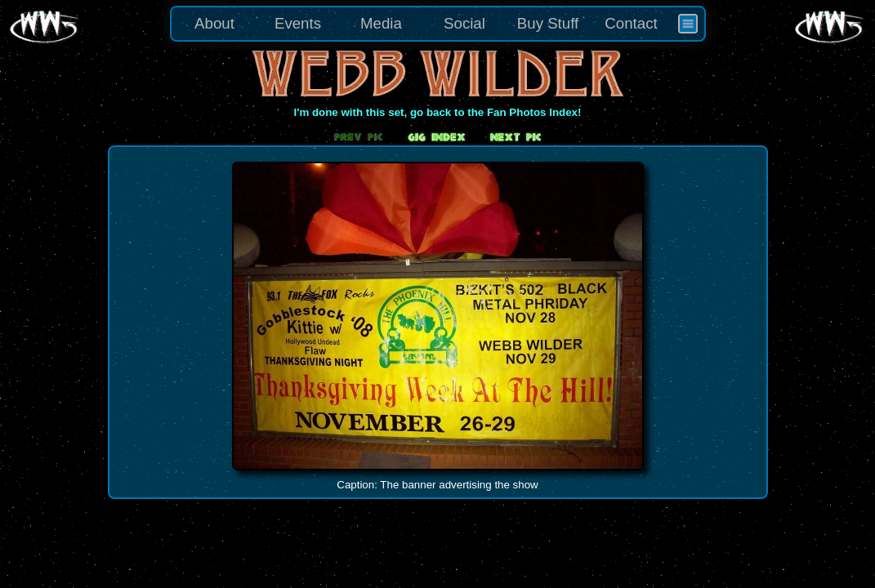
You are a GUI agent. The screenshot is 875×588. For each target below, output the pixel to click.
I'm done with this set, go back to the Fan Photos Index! (438, 112)
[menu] (438, 24)
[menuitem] (688, 24)
